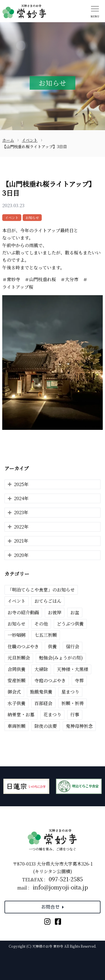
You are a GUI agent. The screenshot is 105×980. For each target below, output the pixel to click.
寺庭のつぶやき (50, 680)
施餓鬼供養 (41, 692)
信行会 (73, 646)
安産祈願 (17, 680)
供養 (52, 646)
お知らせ (32, 217)
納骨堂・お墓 (21, 714)
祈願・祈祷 (73, 703)
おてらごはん (48, 601)
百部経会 (43, 703)
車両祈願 (17, 726)
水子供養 (17, 703)
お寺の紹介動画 (23, 612)
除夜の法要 (46, 726)
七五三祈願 (46, 635)
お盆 (75, 612)
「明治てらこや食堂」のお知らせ (41, 590)
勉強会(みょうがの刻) (61, 658)
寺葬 (79, 680)
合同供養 (17, 669)
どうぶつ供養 (70, 624)
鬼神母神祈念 (79, 726)
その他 (41, 624)
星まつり (70, 692)
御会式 (14, 692)
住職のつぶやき (23, 646)
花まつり (52, 714)
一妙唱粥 (17, 635)
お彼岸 (55, 612)
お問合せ (53, 907)
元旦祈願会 (19, 658)
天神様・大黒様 (73, 669)
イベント (12, 217)
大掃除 (41, 669)
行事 (75, 714)
